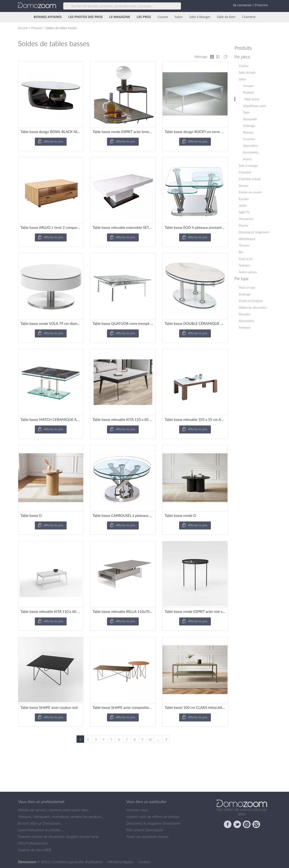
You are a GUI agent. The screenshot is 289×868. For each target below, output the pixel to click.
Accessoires (249, 152)
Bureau (244, 185)
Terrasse (244, 245)
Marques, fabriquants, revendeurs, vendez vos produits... (61, 817)
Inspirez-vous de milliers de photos (153, 817)
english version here (82, 837)
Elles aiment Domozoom (145, 830)
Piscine (243, 225)
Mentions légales (121, 862)
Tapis (244, 112)
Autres (245, 159)
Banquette (248, 119)
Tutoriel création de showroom (41, 837)
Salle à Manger (200, 17)
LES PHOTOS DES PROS (86, 17)
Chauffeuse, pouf (252, 106)
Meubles (245, 314)
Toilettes (244, 265)
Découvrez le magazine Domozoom (153, 823)
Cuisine (163, 17)
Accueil (23, 28)
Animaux (245, 327)
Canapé (246, 86)
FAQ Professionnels (33, 843)
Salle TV (244, 212)
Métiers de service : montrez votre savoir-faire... (54, 810)
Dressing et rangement (254, 232)
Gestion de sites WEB (35, 850)
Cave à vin (246, 259)
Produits (37, 28)
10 (150, 739)
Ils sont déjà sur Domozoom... (40, 823)
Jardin (243, 205)
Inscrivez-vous (137, 810)
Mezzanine (246, 219)
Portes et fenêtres (251, 301)
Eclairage (247, 126)
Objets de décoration (253, 307)
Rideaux (246, 132)
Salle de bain (247, 72)
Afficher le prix (50, 142)
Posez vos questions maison (147, 837)
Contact (145, 862)
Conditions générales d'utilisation (78, 862)
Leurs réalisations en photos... (40, 830)
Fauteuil (246, 92)
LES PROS (144, 17)
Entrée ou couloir (250, 192)
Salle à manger (248, 166)
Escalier (244, 199)
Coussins (247, 139)
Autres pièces (248, 272)
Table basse (250, 99)
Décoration (248, 146)
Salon (179, 17)
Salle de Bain (226, 17)
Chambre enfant (250, 179)
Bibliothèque (247, 239)
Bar (241, 252)
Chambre (249, 17)
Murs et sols (247, 287)
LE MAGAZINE (120, 17)
